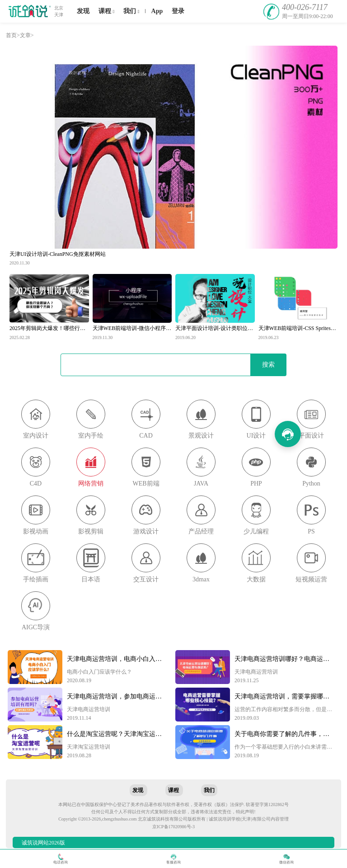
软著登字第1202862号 (267, 804)
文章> (27, 35)
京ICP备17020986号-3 (173, 827)
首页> (13, 35)
